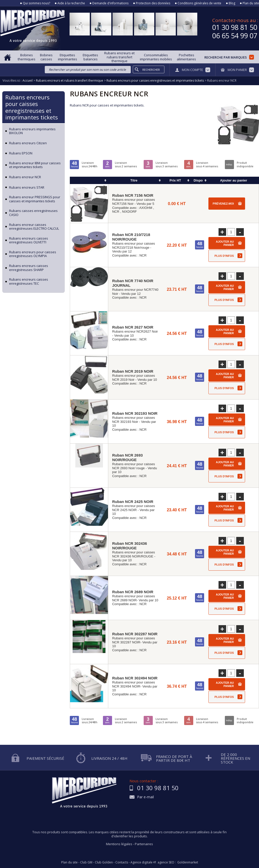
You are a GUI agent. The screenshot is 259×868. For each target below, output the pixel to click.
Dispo (198, 180)
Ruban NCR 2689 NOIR (133, 592)
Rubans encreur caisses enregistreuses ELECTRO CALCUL (34, 227)
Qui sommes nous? (36, 3)
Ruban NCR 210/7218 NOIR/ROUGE (131, 237)
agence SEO (166, 862)
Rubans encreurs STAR (27, 188)
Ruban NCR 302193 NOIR (135, 413)
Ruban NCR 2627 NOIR (133, 327)
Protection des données (153, 3)
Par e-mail (145, 797)
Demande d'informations (110, 3)
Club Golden (104, 862)
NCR (116, 212)
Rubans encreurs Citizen (28, 143)
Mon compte (192, 70)
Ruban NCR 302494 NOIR (135, 678)
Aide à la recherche (71, 3)
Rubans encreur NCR (25, 177)
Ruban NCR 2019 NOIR (133, 371)
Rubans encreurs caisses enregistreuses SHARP (29, 268)
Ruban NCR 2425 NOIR (133, 502)
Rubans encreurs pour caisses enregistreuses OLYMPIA (33, 254)
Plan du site (251, 3)
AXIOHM (146, 208)
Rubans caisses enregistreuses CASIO (33, 213)
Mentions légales (119, 844)
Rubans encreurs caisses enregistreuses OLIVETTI (29, 240)
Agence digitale (142, 862)
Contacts (122, 862)
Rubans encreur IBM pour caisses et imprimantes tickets (35, 165)
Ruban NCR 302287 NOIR (135, 634)
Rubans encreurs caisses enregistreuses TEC (29, 282)
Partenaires (144, 844)
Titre (134, 180)
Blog (232, 3)
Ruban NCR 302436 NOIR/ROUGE (129, 546)
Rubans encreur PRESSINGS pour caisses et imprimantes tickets (35, 199)
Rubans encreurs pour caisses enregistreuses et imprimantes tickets (32, 107)
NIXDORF (130, 212)
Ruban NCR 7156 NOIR (133, 195)
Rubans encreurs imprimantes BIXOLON (32, 131)
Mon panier (237, 70)
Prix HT (175, 180)
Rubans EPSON (21, 153)
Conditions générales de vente (199, 3)
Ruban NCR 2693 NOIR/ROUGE (127, 457)
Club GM (86, 862)
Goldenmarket (188, 862)
